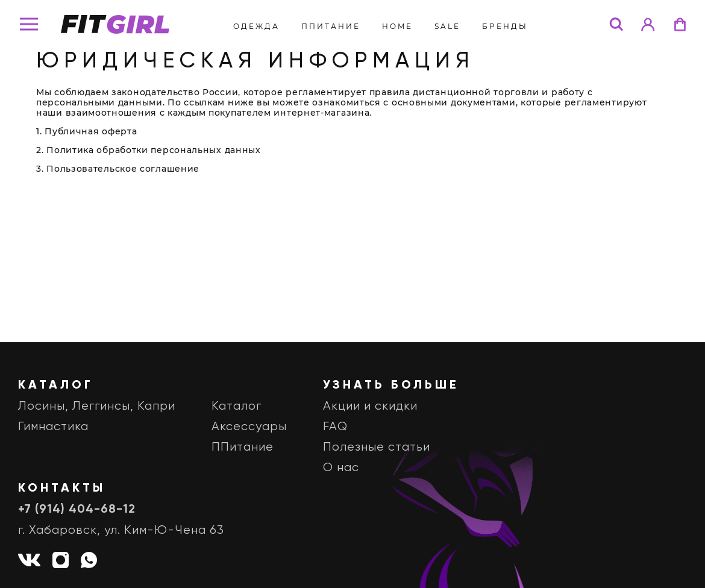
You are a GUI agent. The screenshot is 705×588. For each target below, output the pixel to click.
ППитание (331, 26)
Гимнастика (53, 427)
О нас (341, 468)
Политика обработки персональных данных (154, 150)
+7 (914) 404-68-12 (77, 510)
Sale (447, 26)
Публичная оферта (91, 131)
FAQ (335, 427)
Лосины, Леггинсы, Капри (97, 406)
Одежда (256, 26)
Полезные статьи (377, 447)
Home (397, 26)
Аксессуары (249, 427)
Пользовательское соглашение (123, 169)
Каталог (237, 406)
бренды (505, 26)
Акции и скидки (370, 406)
